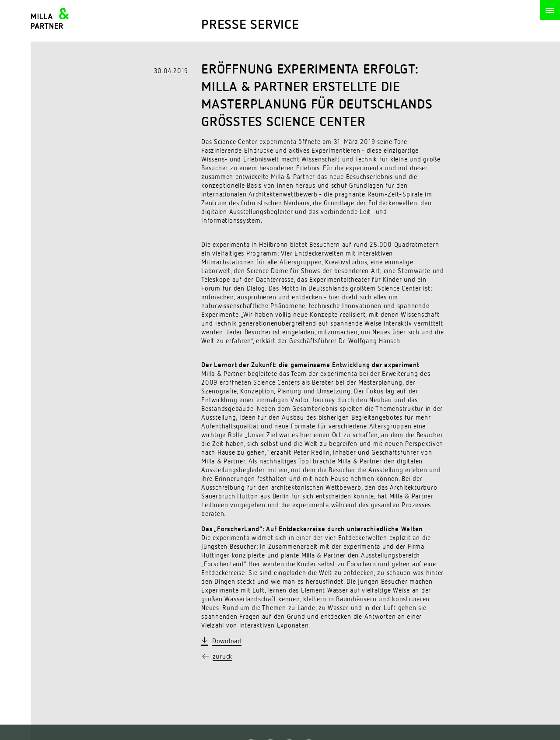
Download (227, 641)
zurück (223, 657)
